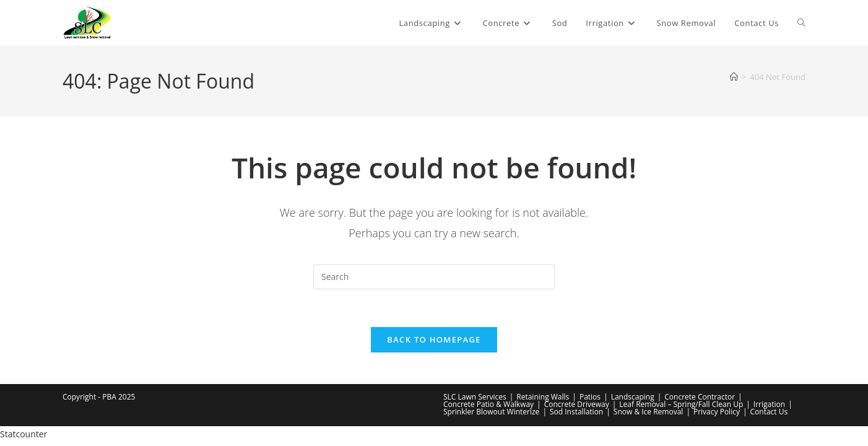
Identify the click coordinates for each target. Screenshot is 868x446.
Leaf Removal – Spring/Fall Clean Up (681, 404)
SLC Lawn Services (475, 397)
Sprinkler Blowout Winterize (491, 412)
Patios (590, 397)
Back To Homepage (434, 339)
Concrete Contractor (700, 397)
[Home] (734, 77)
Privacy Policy (717, 412)
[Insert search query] (434, 277)
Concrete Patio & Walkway (488, 404)
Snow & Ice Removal (649, 412)
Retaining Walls (543, 397)
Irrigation (769, 404)
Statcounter (24, 434)
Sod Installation (576, 412)
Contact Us (769, 412)
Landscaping (633, 397)
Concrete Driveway (577, 404)
